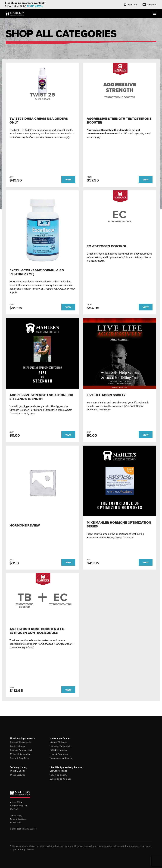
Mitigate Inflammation (21, 754)
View (68, 179)
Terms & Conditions (18, 819)
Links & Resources (59, 754)
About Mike (16, 802)
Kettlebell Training (58, 750)
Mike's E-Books (17, 771)
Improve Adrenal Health (22, 750)
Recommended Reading (61, 758)
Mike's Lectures (17, 775)
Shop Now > (35, 6)
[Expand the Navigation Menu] (155, 14)
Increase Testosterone (21, 742)
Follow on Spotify (58, 775)
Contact (14, 809)
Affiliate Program (19, 805)
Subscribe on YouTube (61, 779)
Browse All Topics (58, 742)
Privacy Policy (16, 822)
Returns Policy (16, 816)
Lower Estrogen (18, 746)
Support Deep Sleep (20, 758)
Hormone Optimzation (61, 746)
